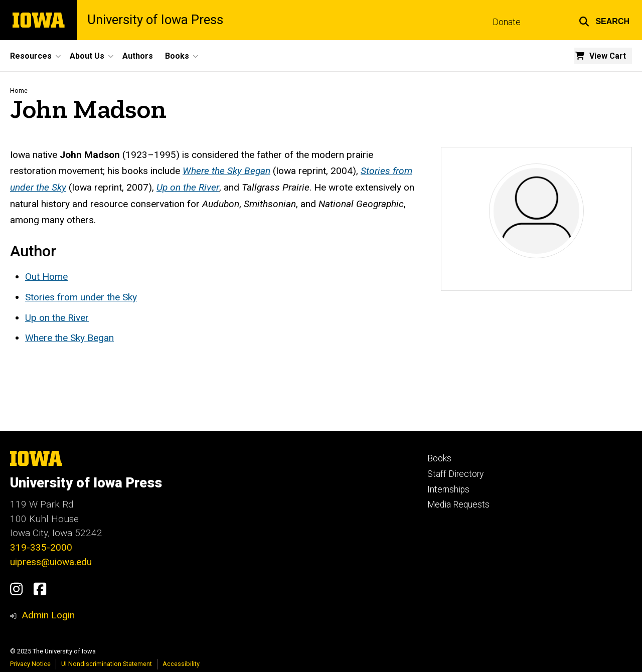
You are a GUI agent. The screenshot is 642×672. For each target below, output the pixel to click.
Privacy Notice (30, 664)
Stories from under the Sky (81, 297)
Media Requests (458, 505)
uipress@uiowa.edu (51, 562)
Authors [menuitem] (138, 56)
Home (19, 91)
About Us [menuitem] (87, 56)
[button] (604, 20)
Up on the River (57, 318)
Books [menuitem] (177, 56)
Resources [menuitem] (31, 56)
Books (439, 458)
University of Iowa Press (155, 20)
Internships (448, 489)
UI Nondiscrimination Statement (107, 664)
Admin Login (48, 615)
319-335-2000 (41, 547)
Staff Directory (455, 474)
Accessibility (181, 664)
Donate (507, 22)
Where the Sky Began (69, 338)
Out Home (46, 277)
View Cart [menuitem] (608, 56)
